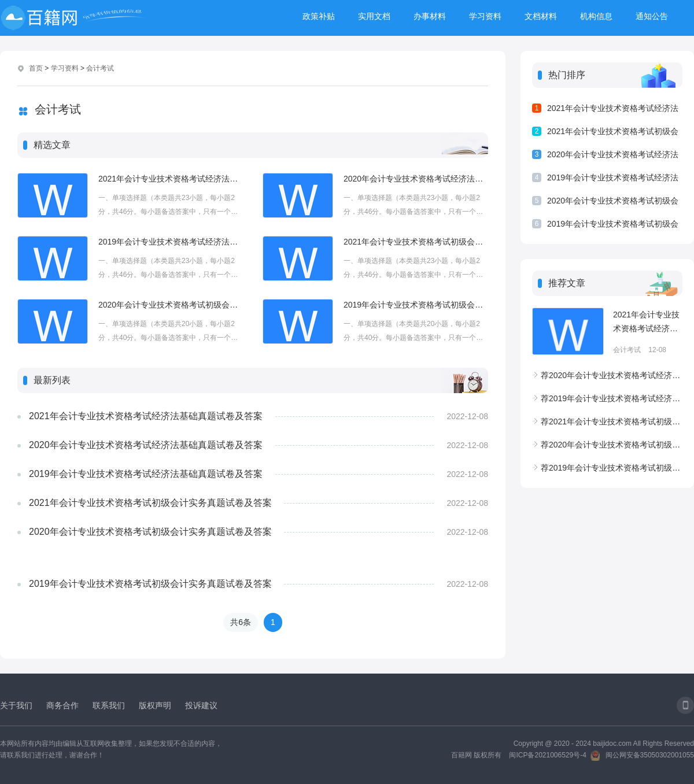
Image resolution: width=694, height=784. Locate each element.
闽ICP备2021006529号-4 (547, 755)
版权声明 (155, 705)
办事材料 (430, 16)
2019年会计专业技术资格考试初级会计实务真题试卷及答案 (416, 305)
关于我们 (16, 705)
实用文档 (374, 16)
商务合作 (62, 705)
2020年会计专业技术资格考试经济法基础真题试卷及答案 (416, 179)
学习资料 (485, 16)
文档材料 (541, 16)
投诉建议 (201, 705)
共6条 (241, 622)
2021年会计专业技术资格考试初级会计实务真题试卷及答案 (416, 242)
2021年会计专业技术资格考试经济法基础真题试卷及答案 (171, 179)
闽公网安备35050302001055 (650, 755)
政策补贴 (319, 16)
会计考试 (100, 68)
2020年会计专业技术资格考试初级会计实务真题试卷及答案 (171, 305)
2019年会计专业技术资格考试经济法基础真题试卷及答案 (171, 242)
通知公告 (652, 16)
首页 (36, 68)
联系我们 (109, 705)
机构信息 (596, 16)
